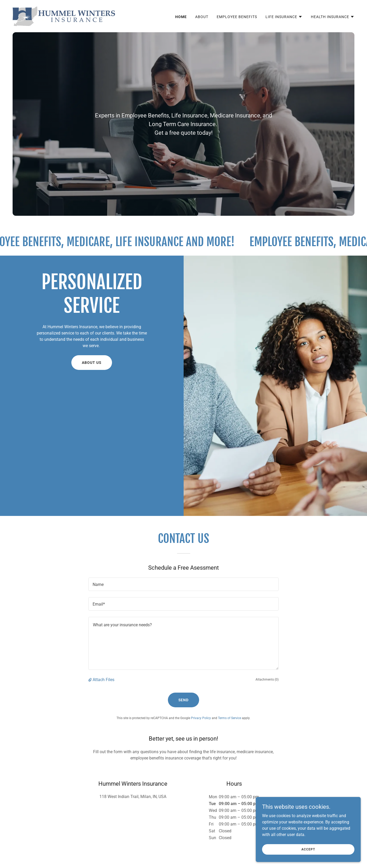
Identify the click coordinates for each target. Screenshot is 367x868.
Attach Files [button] (103, 680)
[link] (65, 16)
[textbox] (184, 584)
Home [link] (181, 17)
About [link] (202, 17)
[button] (284, 17)
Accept (308, 849)
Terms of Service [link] (230, 718)
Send (184, 700)
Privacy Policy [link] (201, 718)
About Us (92, 363)
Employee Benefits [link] (237, 17)
